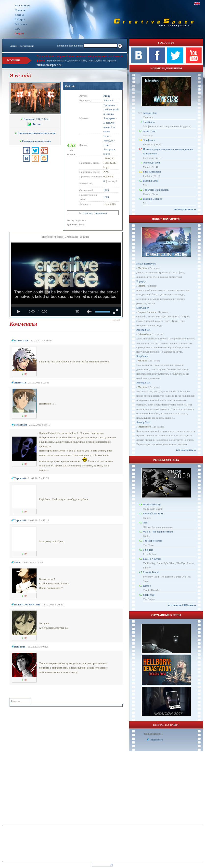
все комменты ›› (186, 450)
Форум (19, 33)
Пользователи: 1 (154, 734)
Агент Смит (150, 131)
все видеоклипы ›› (185, 209)
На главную (23, 6)
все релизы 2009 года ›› (182, 605)
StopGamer (149, 122)
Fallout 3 (108, 100)
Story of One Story (153, 513)
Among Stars (150, 113)
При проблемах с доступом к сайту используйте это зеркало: (82, 60)
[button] (115, 320)
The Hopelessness (153, 541)
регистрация (27, 46)
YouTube (84, 237)
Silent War (149, 595)
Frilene (142, 286)
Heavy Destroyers (146, 264)
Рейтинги (21, 24)
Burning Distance (152, 199)
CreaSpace (71, 237)
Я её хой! (70, 86)
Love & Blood (151, 572)
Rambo (147, 586)
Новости (20, 10)
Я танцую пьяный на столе (109, 127)
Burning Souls (151, 181)
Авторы (20, 19)
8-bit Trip (148, 550)
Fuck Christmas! (152, 172)
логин (14, 46)
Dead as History (152, 504)
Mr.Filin (142, 268)
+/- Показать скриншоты (93, 213)
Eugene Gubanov (147, 312)
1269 (106, 190)
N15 (145, 522)
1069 (106, 197)
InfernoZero (144, 334)
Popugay (141, 281)
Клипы (19, 15)
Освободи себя (151, 162)
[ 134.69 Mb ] (35, 119)
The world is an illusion (156, 190)
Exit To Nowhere (152, 559)
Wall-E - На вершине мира (158, 532)
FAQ (18, 29)
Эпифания (149, 140)
